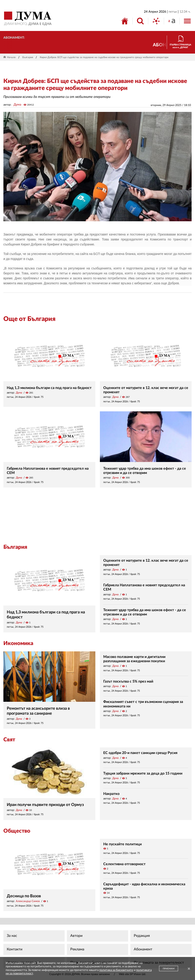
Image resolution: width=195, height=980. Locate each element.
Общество (17, 831)
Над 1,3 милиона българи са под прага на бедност (49, 388)
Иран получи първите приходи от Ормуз (45, 805)
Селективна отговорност (124, 864)
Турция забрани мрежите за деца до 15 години (143, 773)
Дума (17, 105)
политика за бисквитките (116, 970)
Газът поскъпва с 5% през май (128, 681)
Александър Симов (28, 901)
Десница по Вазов (24, 896)
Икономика (18, 643)
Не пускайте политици (122, 844)
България (28, 57)
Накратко (111, 794)
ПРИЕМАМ (169, 969)
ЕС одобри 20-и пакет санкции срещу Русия (140, 753)
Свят (9, 740)
